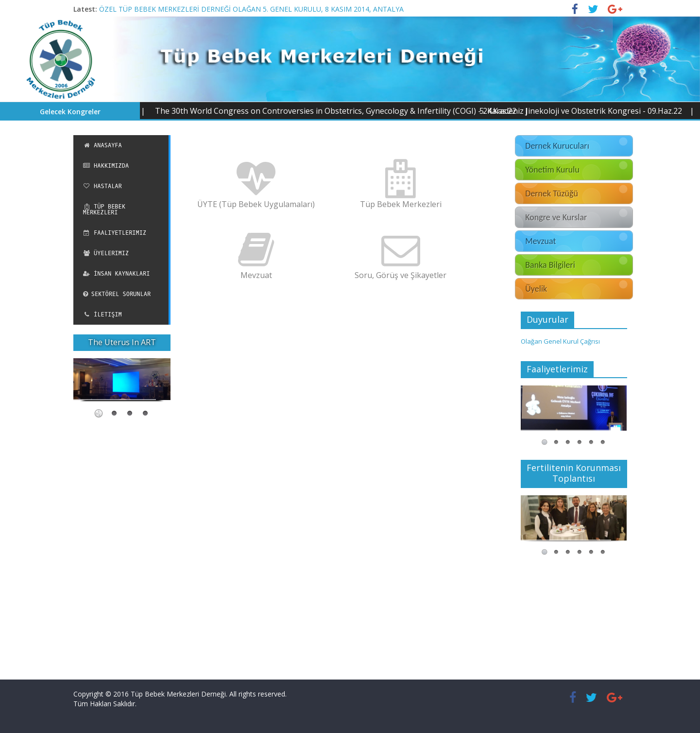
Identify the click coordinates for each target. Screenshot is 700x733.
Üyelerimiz (106, 253)
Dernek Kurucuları (557, 146)
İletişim (102, 314)
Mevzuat (540, 241)
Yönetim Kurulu (552, 170)
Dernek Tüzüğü (552, 193)
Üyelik (536, 289)
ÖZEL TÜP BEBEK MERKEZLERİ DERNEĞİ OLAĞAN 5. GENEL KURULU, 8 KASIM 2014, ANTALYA (251, 9)
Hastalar (102, 186)
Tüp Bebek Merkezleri (104, 209)
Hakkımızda (106, 166)
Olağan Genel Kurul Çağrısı (560, 341)
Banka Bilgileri (550, 265)
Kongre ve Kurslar (556, 217)
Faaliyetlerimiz (115, 233)
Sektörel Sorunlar (117, 294)
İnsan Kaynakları (117, 274)
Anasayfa (102, 145)
